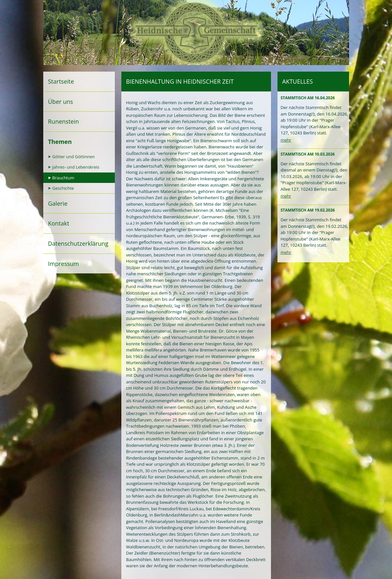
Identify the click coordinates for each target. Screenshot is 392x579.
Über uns (61, 102)
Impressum (64, 264)
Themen (60, 142)
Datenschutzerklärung (78, 243)
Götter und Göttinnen (74, 157)
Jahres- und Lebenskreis (76, 167)
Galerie (58, 203)
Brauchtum (63, 178)
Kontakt (59, 223)
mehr (286, 140)
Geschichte (63, 188)
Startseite (61, 81)
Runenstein (64, 121)
